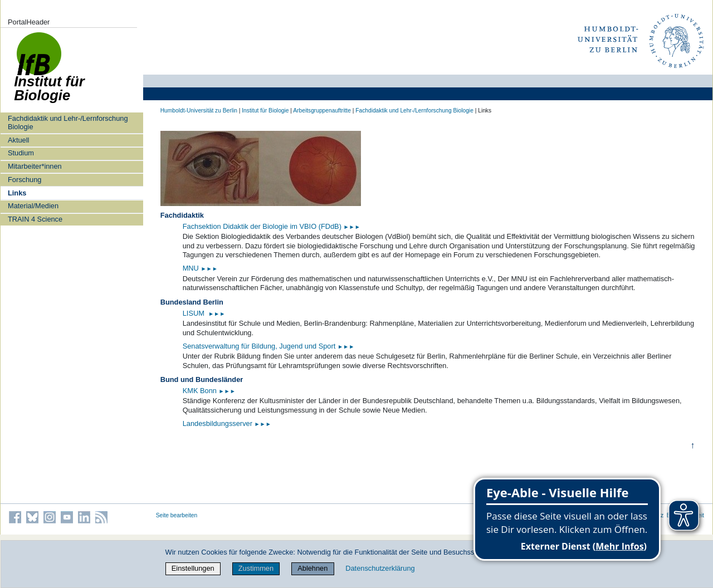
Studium (21, 153)
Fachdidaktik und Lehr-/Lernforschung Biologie (68, 122)
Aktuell (18, 140)
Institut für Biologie (265, 111)
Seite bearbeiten (177, 515)
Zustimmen (256, 568)
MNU (200, 268)
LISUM (195, 313)
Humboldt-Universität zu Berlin (199, 111)
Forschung (25, 180)
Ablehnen (312, 568)
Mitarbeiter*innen (35, 166)
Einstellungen (193, 568)
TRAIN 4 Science (35, 219)
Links (17, 193)
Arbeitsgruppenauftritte (322, 111)
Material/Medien (33, 206)
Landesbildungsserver (227, 423)
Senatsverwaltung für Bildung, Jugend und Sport (269, 346)
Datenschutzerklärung (380, 568)
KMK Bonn (201, 391)
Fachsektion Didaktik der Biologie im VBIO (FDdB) (272, 226)
